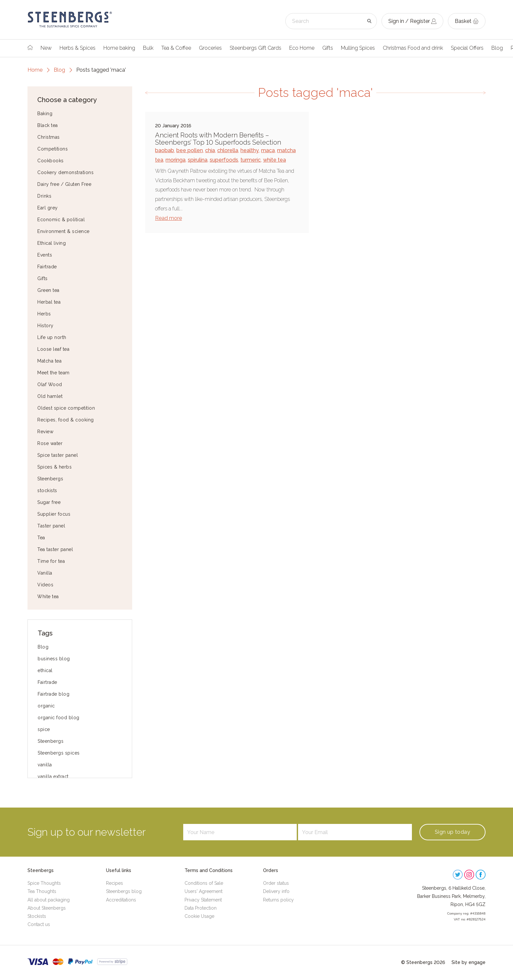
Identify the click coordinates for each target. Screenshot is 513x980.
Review (45, 432)
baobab (165, 150)
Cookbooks (51, 161)
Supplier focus (54, 514)
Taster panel (51, 526)
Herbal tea (49, 302)
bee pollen (190, 150)
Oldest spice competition (66, 408)
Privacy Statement (203, 900)
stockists (47, 490)
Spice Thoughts (44, 883)
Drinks (44, 196)
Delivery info (276, 891)
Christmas (49, 137)
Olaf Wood (50, 384)
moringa (176, 160)
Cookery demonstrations (65, 172)
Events (45, 255)
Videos (45, 585)
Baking (45, 114)
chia (210, 150)
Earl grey (48, 208)
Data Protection (201, 908)
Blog (497, 48)
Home (35, 70)
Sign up (452, 832)
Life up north (52, 337)
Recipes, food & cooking (66, 420)
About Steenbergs (47, 908)
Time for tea (51, 561)
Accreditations (121, 900)
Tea (41, 538)
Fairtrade (47, 267)
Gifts (328, 48)
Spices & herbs (54, 467)
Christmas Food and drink (413, 48)
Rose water (50, 443)
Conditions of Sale (204, 883)
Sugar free (49, 502)
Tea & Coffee (176, 48)
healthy (250, 150)
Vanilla (45, 573)
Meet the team (53, 373)
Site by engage (469, 962)
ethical (45, 670)
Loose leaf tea (53, 349)
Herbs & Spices (78, 48)
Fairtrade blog (53, 694)
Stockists (37, 916)
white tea (274, 160)
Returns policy (278, 900)
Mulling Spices (358, 48)
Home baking (119, 48)
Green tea (48, 290)
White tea (48, 597)
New (46, 48)
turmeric (251, 160)
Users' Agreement (203, 891)
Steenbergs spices (59, 753)
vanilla (45, 765)
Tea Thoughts (42, 891)
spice (44, 729)
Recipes (115, 883)
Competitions (53, 149)
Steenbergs (50, 479)
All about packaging (49, 900)
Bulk (148, 48)
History (45, 326)
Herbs (44, 314)
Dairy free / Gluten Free (64, 184)
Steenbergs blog (124, 891)
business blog (54, 659)
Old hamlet (50, 396)
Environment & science (63, 231)
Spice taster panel (58, 455)
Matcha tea (49, 361)
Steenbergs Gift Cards (256, 48)
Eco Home (302, 48)
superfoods (224, 160)
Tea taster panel (55, 549)
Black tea (48, 125)
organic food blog (59, 718)
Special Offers (467, 48)
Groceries (210, 48)
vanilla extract (53, 776)
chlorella (228, 150)
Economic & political (61, 220)
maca (268, 150)
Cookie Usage (199, 916)
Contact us (39, 924)
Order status (276, 883)
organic (46, 706)
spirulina (198, 160)
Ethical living (52, 243)
